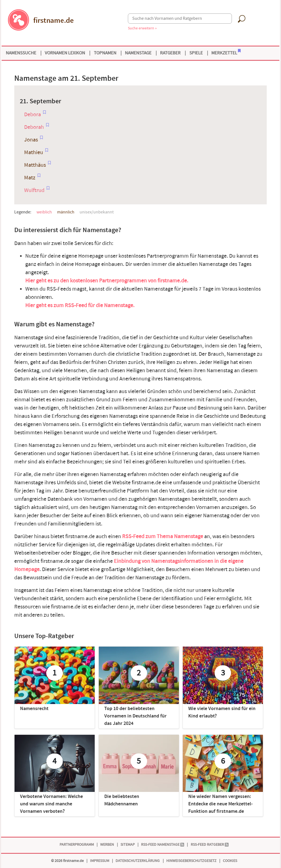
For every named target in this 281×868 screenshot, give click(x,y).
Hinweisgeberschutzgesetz (191, 861)
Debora (33, 115)
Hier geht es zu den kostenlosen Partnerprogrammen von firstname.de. (107, 281)
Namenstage (138, 53)
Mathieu (34, 152)
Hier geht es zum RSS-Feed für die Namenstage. (80, 305)
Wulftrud (34, 190)
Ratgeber (170, 53)
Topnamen (105, 53)
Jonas (31, 140)
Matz (30, 178)
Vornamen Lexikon (65, 53)
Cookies (230, 861)
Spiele (196, 53)
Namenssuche (21, 53)
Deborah (34, 127)
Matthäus (35, 165)
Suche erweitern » (142, 28)
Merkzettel (226, 52)
